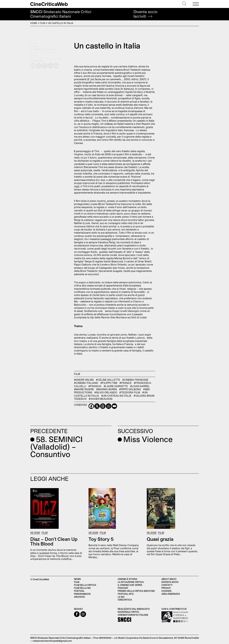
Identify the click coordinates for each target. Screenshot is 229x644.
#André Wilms (84, 380)
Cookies (166, 591)
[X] (97, 406)
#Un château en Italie (116, 396)
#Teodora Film (130, 392)
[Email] (114, 406)
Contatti (167, 585)
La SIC (121, 597)
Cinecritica (125, 600)
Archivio (79, 597)
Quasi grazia (160, 539)
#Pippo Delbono (130, 389)
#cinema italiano (86, 383)
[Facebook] (91, 406)
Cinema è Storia (127, 579)
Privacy (166, 588)
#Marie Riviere (84, 389)
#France (126, 383)
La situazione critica (131, 582)
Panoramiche (82, 594)
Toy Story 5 (101, 539)
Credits (195, 638)
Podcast (123, 588)
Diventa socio (145, 14)
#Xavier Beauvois (101, 399)
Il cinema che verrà (130, 585)
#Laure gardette (116, 386)
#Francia (95, 386)
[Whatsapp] (109, 406)
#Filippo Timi (109, 383)
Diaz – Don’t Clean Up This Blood (54, 541)
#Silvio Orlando (106, 392)
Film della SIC (82, 588)
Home (34, 23)
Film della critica (85, 585)
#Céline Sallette (108, 380)
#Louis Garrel (140, 386)
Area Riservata (171, 594)
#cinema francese (135, 380)
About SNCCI (169, 579)
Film (42, 23)
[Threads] (103, 406)
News (77, 579)
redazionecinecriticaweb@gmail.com (52, 641)
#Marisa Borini (107, 389)
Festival (79, 591)
